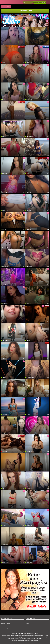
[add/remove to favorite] (2, 28)
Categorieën (6, 6)
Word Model (29, 628)
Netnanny (34, 639)
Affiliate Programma (6, 628)
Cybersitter (40, 639)
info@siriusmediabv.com (33, 641)
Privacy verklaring (30, 618)
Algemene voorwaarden (7, 618)
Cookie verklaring (6, 623)
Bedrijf (27, 623)
